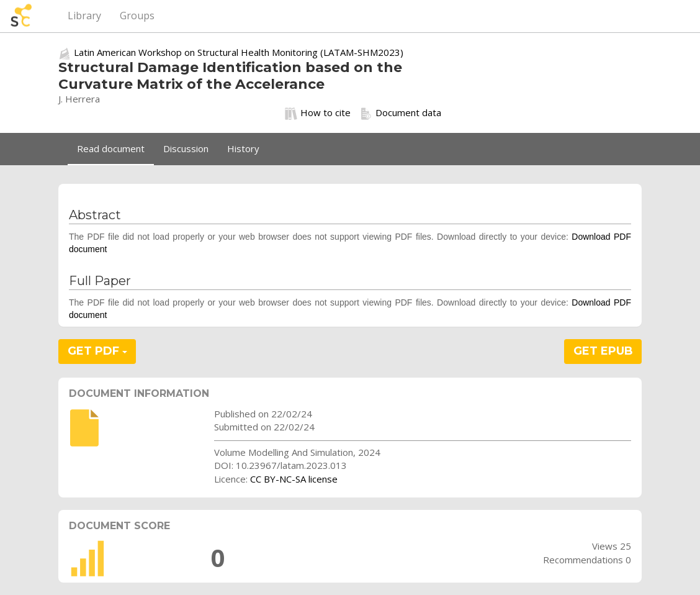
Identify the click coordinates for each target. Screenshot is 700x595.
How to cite (318, 113)
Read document (111, 148)
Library (84, 16)
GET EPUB (603, 351)
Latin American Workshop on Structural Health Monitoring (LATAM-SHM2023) (239, 52)
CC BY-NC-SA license (294, 479)
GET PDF (97, 351)
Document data (401, 113)
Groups (137, 16)
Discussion (186, 148)
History (243, 148)
